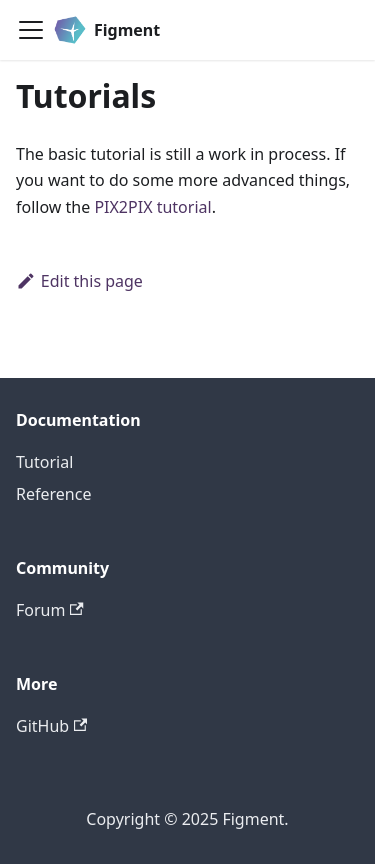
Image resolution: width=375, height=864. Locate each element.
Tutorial (44, 462)
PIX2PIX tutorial (152, 207)
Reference (53, 494)
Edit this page (79, 281)
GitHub (51, 726)
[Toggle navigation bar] (31, 30)
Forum (50, 610)
